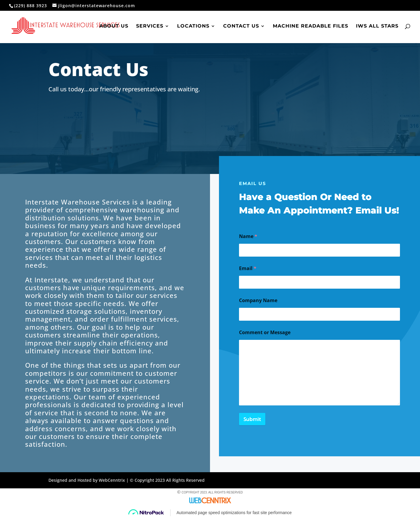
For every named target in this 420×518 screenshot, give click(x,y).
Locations (193, 26)
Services (150, 26)
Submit (252, 419)
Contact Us (241, 26)
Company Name (258, 300)
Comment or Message (265, 333)
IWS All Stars (377, 26)
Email (248, 268)
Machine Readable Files (311, 26)
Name (248, 236)
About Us (114, 26)
